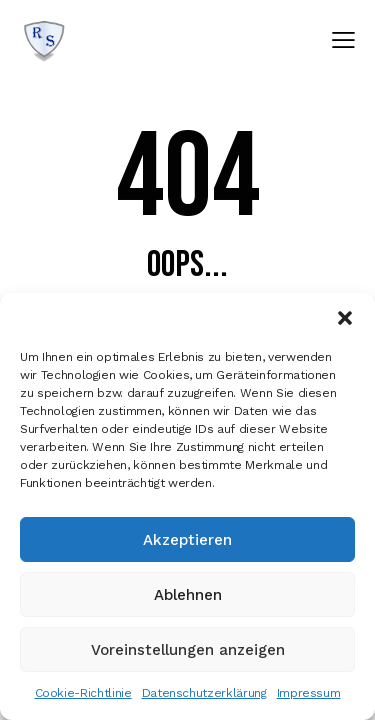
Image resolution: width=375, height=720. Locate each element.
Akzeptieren (187, 540)
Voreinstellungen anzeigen (188, 650)
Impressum (309, 693)
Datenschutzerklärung (204, 693)
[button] (345, 318)
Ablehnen (188, 595)
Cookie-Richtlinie (83, 693)
